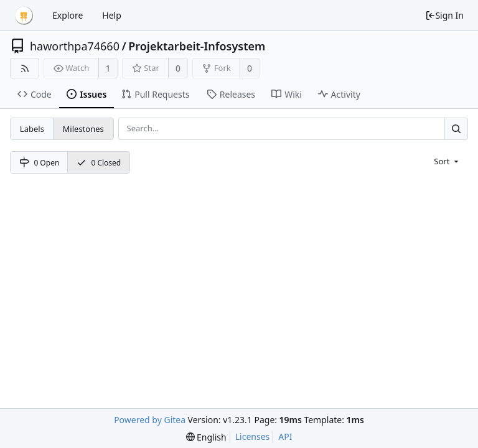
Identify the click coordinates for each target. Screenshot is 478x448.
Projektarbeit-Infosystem (197, 46)
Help (112, 15)
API (285, 436)
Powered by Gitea (150, 420)
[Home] (24, 16)
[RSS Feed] (25, 68)
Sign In (444, 15)
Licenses (253, 436)
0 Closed (99, 163)
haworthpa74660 (75, 46)
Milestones (83, 129)
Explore (68, 15)
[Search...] (456, 128)
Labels (32, 129)
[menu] (447, 161)
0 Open (40, 163)
